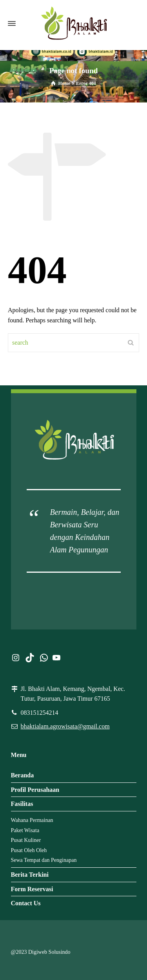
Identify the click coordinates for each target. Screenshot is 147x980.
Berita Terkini (30, 875)
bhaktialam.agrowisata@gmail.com (65, 726)
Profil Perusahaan (35, 790)
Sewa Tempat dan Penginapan (44, 860)
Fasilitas (22, 804)
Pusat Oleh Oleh (29, 850)
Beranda (23, 775)
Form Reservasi (32, 889)
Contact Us (26, 903)
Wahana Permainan (32, 820)
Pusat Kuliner (26, 840)
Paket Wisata (25, 830)
